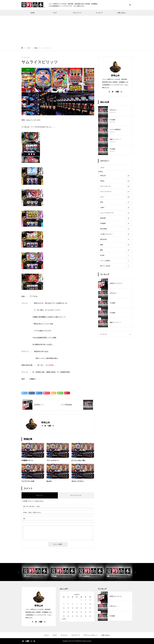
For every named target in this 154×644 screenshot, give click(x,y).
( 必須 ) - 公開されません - (32, 512)
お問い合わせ (121, 13)
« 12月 (64, 619)
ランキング (99, 13)
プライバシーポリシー (90, 635)
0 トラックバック (76, 495)
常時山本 (115, 76)
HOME (33, 13)
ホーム (47, 635)
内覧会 (28, 70)
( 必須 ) (32, 506)
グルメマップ (77, 13)
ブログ (55, 13)
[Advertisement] (77, 30)
